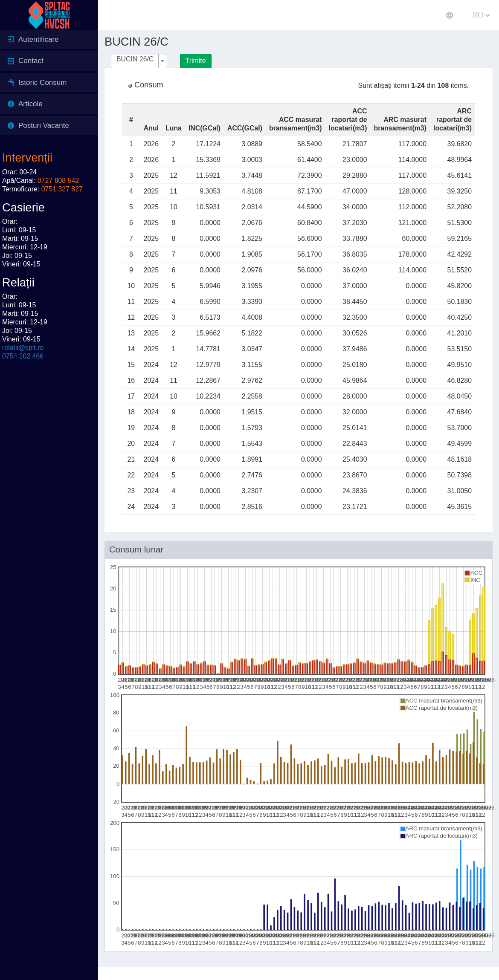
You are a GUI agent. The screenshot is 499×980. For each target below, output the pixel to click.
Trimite (196, 61)
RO (481, 15)
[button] (113, 15)
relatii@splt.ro (23, 348)
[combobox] (139, 61)
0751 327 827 (62, 189)
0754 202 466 (23, 356)
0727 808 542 (58, 181)
